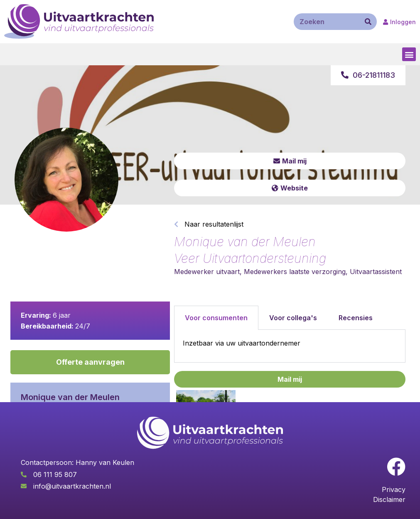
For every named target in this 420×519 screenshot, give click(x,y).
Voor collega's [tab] (293, 318)
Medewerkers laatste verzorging (295, 272)
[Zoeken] (368, 22)
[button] (409, 54)
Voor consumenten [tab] (216, 318)
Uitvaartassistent (376, 272)
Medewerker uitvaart (207, 272)
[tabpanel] (290, 346)
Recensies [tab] (356, 318)
